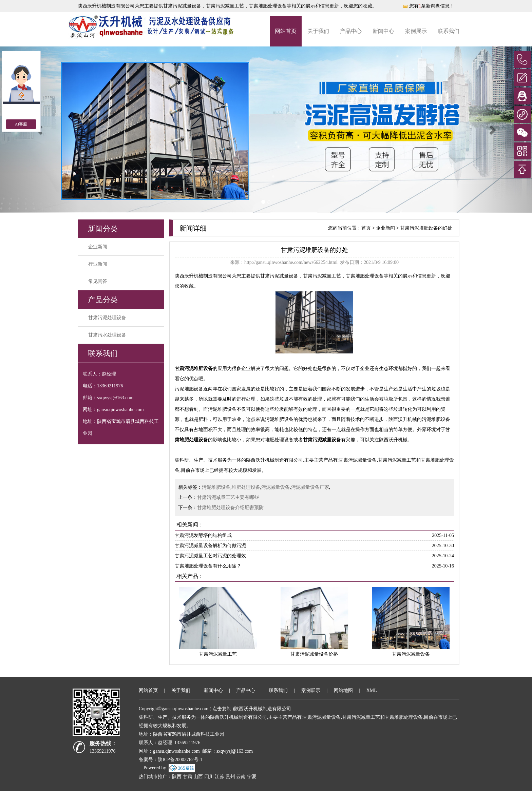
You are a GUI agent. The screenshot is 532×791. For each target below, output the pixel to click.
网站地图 (343, 690)
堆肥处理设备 (246, 487)
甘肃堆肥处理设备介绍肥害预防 (230, 508)
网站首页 (286, 31)
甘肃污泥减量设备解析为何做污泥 (210, 546)
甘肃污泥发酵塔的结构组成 (203, 535)
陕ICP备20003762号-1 (180, 760)
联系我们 (449, 31)
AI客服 (21, 124)
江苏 (220, 777)
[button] (492, 130)
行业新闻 (98, 264)
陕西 (177, 777)
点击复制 (222, 709)
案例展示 (416, 31)
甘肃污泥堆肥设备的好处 (426, 228)
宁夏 (252, 777)
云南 (241, 777)
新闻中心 (383, 31)
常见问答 (98, 281)
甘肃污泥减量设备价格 (314, 654)
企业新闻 (98, 247)
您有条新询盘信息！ (429, 6)
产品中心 (351, 31)
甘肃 (188, 777)
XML (372, 690)
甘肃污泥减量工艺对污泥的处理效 (210, 556)
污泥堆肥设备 (216, 487)
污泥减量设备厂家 (310, 487)
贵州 (230, 777)
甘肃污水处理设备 (107, 335)
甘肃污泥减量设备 (182, 6)
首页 (366, 228)
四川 (209, 777)
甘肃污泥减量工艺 (218, 654)
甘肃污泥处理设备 (107, 318)
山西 (198, 777)
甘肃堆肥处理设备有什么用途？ (208, 566)
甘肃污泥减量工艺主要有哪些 (228, 497)
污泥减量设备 (275, 487)
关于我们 (318, 31)
